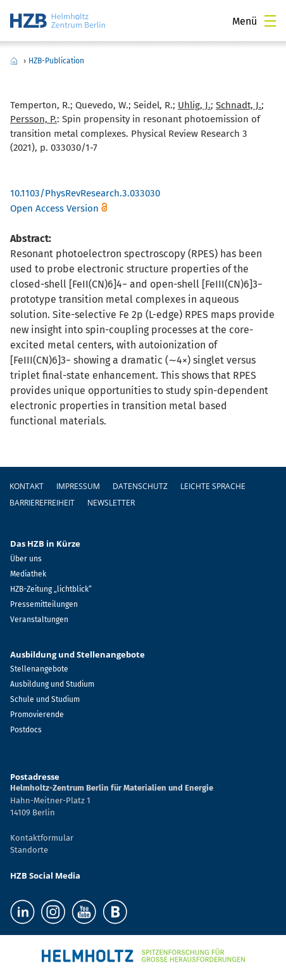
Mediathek (28, 574)
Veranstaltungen (39, 620)
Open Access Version (54, 208)
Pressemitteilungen (44, 604)
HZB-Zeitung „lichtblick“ (51, 589)
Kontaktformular (42, 838)
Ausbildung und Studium (52, 684)
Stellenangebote (39, 669)
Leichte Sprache (213, 486)
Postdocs (26, 730)
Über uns (26, 559)
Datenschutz (140, 486)
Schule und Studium (45, 699)
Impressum (78, 486)
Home (14, 61)
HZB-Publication (56, 61)
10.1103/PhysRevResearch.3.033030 (85, 193)
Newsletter (111, 503)
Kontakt (27, 486)
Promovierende (37, 715)
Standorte (29, 850)
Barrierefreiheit (42, 503)
